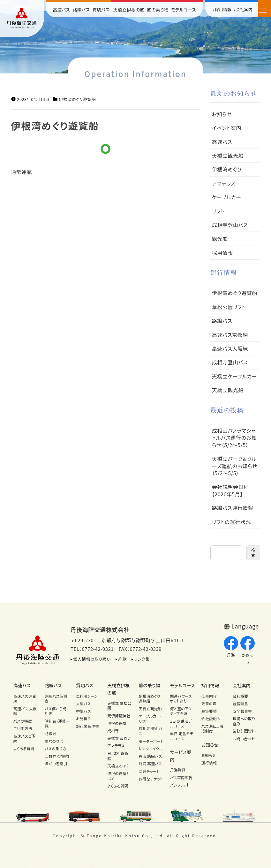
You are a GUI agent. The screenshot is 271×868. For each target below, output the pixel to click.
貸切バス (101, 10)
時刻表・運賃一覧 (57, 723)
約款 (122, 659)
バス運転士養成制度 (213, 729)
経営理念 (240, 703)
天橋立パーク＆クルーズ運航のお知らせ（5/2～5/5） (235, 466)
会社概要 (240, 696)
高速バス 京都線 (25, 699)
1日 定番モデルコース (181, 723)
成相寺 (113, 731)
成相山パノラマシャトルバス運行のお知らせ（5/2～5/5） (234, 438)
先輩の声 (209, 703)
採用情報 (223, 9)
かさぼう (248, 651)
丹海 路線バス (150, 756)
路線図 (50, 733)
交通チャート (149, 771)
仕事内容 (209, 696)
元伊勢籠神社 (119, 716)
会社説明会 (211, 718)
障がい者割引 (56, 763)
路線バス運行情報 (233, 508)
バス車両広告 (181, 777)
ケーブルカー (227, 197)
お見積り (83, 718)
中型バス (83, 711)
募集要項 (209, 711)
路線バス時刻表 (56, 699)
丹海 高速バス (150, 763)
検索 (253, 553)
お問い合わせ (244, 739)
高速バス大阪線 (230, 348)
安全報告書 (242, 711)
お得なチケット (151, 779)
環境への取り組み (244, 721)
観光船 (220, 239)
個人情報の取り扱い (92, 659)
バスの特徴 (23, 721)
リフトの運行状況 (231, 522)
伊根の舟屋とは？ (118, 776)
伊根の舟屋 (117, 723)
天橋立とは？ (118, 766)
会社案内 (244, 9)
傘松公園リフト (229, 307)
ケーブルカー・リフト (150, 718)
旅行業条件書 (87, 726)
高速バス (61, 10)
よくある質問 (24, 748)
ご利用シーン (87, 696)
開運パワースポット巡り (181, 699)
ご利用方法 (23, 728)
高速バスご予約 (24, 739)
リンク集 (142, 659)
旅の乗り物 (158, 10)
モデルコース (183, 10)
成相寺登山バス (230, 225)
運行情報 (209, 763)
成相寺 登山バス (150, 731)
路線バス (81, 10)
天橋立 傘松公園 (119, 706)
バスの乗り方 (56, 748)
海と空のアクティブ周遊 (181, 711)
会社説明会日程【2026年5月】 (230, 490)
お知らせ (222, 114)
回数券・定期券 (57, 756)
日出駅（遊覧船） (118, 756)
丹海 (231, 647)
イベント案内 (227, 128)
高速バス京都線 (230, 335)
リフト (218, 211)
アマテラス (224, 183)
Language (245, 626)
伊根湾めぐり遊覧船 (77, 99)
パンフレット (180, 785)
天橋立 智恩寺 (119, 738)
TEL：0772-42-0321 (92, 649)
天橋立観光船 (228, 156)
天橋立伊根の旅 (129, 10)
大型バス (83, 703)
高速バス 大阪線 (25, 711)
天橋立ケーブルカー (234, 376)
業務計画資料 (244, 731)
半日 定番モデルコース (182, 736)
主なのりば (54, 741)
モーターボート (151, 741)
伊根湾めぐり (227, 169)
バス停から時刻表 (56, 711)
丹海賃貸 (178, 770)
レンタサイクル (151, 748)
